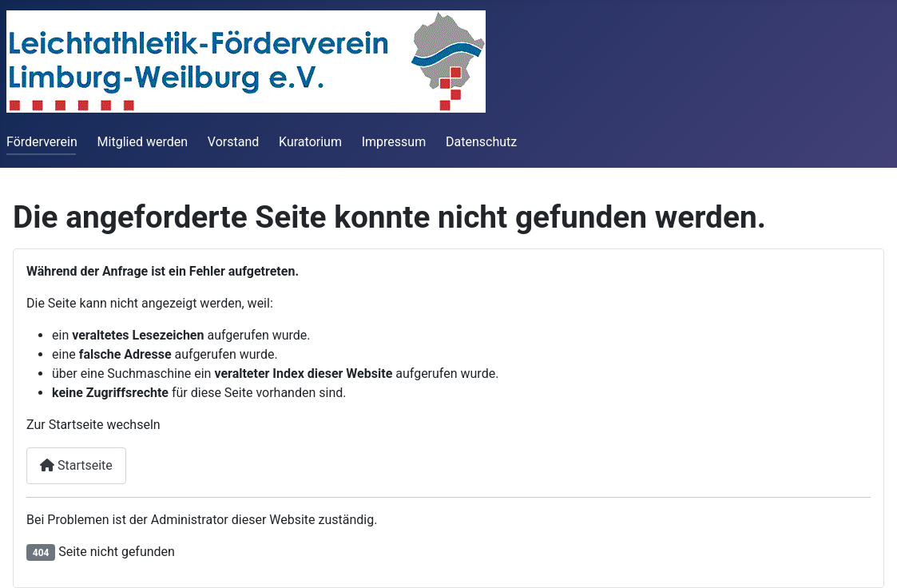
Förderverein (42, 142)
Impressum (394, 142)
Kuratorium (310, 142)
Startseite (76, 465)
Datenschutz (481, 142)
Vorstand (233, 142)
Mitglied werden (143, 142)
